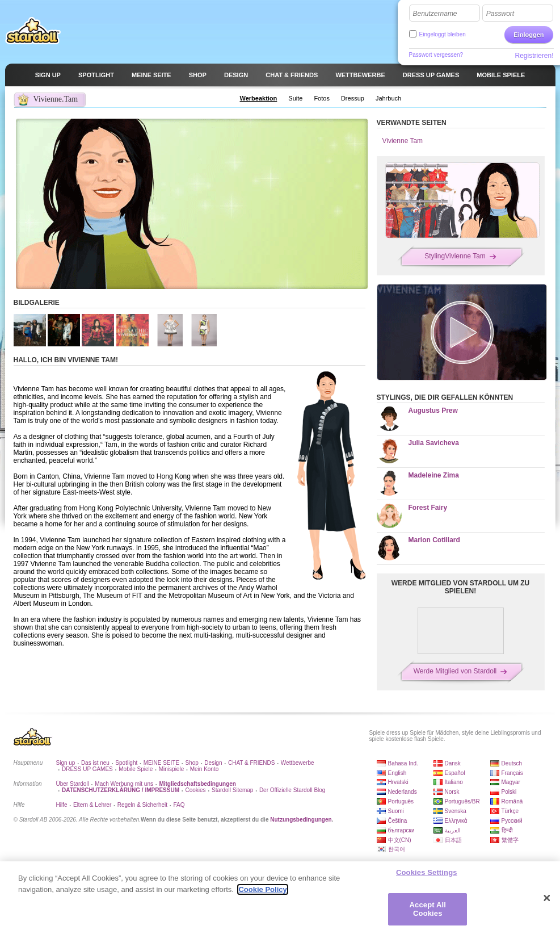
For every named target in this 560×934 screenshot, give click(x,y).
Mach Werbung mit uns (124, 784)
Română (512, 801)
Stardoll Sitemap (232, 790)
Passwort (500, 14)
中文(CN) (400, 840)
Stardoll (33, 31)
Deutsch (512, 763)
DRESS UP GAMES (87, 769)
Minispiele (171, 769)
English (397, 773)
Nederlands (403, 792)
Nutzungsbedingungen (301, 820)
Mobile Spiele (136, 769)
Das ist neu (95, 763)
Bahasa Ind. (403, 763)
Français (512, 773)
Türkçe (510, 811)
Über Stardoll (73, 784)
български (401, 830)
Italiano (454, 782)
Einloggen (529, 35)
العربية (453, 830)
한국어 (397, 849)
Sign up (66, 763)
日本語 (453, 840)
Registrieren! (534, 56)
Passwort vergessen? (436, 55)
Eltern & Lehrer (92, 805)
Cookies (195, 790)
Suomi (396, 811)
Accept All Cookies (428, 914)
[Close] (547, 903)
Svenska (456, 811)
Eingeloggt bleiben (443, 34)
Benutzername (435, 14)
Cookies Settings (427, 877)
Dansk (453, 763)
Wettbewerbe (298, 763)
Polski (509, 792)
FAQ (179, 805)
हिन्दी (507, 830)
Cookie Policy (262, 894)
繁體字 (510, 840)
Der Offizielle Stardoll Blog (292, 790)
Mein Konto (205, 769)
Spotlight (126, 763)
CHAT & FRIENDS (251, 763)
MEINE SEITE (161, 763)
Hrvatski (398, 782)
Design (213, 763)
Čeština (398, 821)
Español (455, 773)
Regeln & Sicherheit (142, 805)
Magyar (511, 782)
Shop (192, 763)
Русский (512, 821)
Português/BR (462, 801)
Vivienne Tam (403, 141)
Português (401, 801)
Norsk (452, 792)
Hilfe (62, 805)
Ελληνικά (456, 821)
